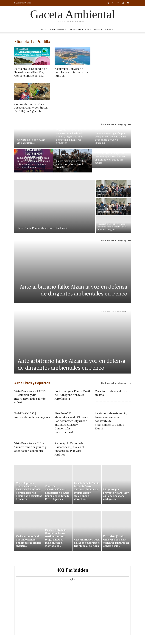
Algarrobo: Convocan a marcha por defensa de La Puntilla (71, 72)
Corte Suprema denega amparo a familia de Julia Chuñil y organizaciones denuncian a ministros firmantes (70, 137)
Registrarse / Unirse (23, 3)
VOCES (109, 29)
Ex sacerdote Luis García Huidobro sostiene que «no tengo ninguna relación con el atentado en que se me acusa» (111, 157)
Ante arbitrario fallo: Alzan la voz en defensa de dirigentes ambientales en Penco (73, 290)
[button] (108, 3)
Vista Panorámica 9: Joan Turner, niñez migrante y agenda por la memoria (30, 447)
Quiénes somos (57, 29)
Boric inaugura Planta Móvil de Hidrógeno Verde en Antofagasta (72, 395)
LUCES (98, 29)
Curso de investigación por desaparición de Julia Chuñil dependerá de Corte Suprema (110, 138)
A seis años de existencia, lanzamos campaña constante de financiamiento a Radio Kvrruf (111, 421)
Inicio (43, 29)
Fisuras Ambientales (80, 29)
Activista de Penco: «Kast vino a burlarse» (31, 141)
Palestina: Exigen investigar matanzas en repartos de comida (72, 164)
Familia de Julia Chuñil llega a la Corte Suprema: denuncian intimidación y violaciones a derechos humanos (33, 162)
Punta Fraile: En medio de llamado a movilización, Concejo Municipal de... (31, 72)
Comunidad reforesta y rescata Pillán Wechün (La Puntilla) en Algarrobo (31, 108)
